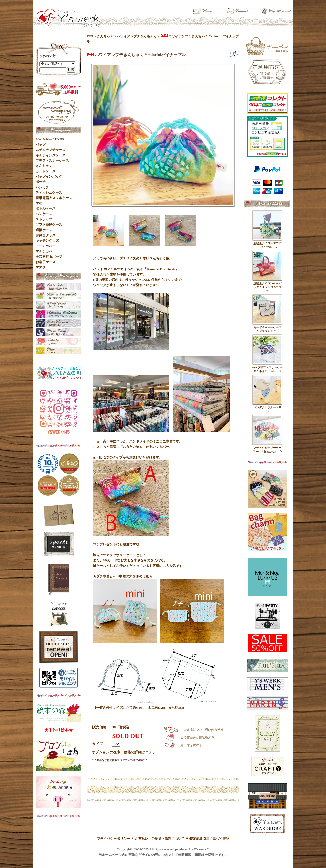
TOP (90, 36)
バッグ (41, 144)
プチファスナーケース (52, 161)
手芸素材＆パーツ (49, 257)
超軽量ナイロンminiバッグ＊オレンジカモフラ (267, 287)
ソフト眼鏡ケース (49, 225)
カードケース (46, 171)
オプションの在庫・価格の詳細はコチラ (124, 752)
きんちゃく (105, 36)
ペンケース (44, 214)
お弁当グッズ (46, 235)
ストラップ (44, 219)
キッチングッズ (47, 241)
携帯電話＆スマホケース (54, 198)
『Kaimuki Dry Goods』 (161, 269)
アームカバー (46, 246)
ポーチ (41, 182)
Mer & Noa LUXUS (50, 139)
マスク (41, 267)
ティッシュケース (49, 193)
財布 (39, 203)
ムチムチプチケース (51, 150)
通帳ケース (44, 230)
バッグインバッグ (49, 177)
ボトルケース (46, 209)
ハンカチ (42, 187)
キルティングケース (51, 155)
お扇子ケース (46, 262)
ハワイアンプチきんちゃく (137, 36)
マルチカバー (46, 251)
